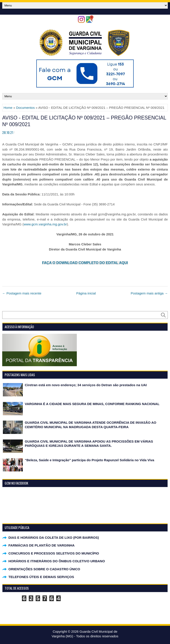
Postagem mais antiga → (149, 293)
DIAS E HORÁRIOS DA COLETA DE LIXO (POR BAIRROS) (54, 538)
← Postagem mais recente (22, 293)
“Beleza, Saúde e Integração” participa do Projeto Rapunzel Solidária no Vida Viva (90, 460)
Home (8, 108)
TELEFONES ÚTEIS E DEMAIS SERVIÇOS (41, 577)
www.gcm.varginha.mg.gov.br (45, 224)
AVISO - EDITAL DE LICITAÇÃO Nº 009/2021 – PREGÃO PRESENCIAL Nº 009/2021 (84, 121)
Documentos (25, 108)
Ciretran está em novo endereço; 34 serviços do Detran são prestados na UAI (86, 385)
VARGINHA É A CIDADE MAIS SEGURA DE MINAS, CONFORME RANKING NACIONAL (92, 404)
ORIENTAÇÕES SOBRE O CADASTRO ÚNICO (44, 569)
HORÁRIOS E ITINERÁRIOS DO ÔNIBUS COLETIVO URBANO (57, 561)
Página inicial (86, 293)
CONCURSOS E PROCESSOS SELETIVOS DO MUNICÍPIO (54, 553)
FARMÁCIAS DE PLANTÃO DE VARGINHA (42, 545)
